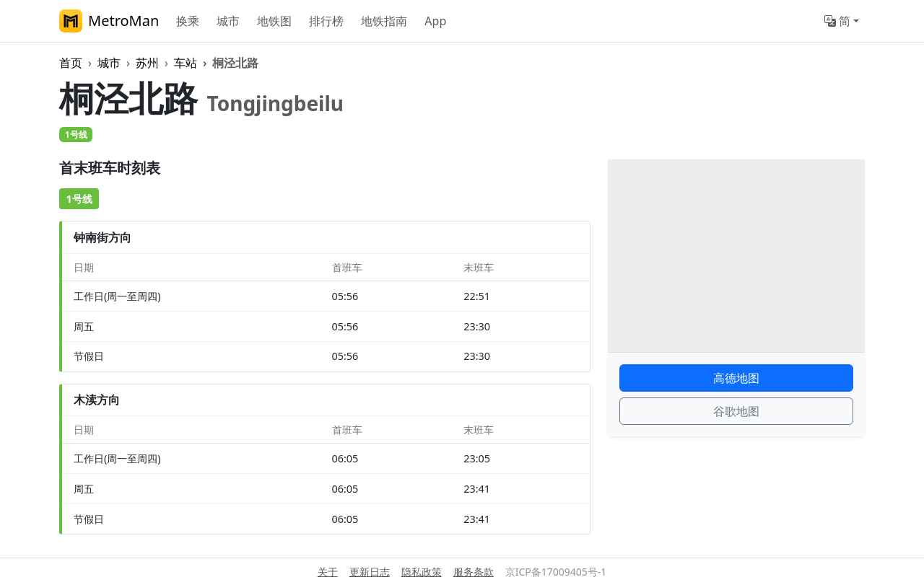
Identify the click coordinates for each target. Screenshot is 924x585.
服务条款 (474, 572)
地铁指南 (384, 21)
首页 (71, 63)
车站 (186, 63)
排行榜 (326, 21)
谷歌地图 (736, 411)
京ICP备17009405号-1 (556, 572)
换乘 (188, 21)
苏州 (147, 63)
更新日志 (370, 572)
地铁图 (274, 21)
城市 (228, 21)
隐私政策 (422, 572)
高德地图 (736, 378)
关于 (328, 572)
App (435, 21)
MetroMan (109, 21)
